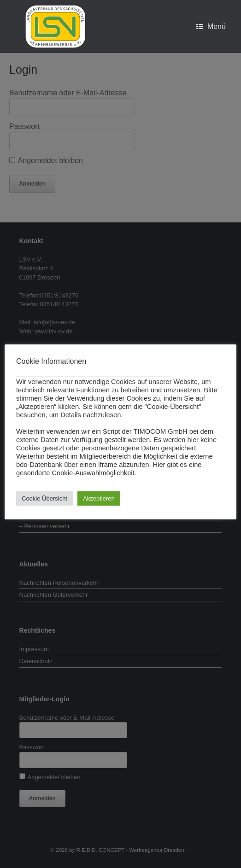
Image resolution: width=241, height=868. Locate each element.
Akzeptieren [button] (99, 498)
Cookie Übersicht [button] (44, 498)
